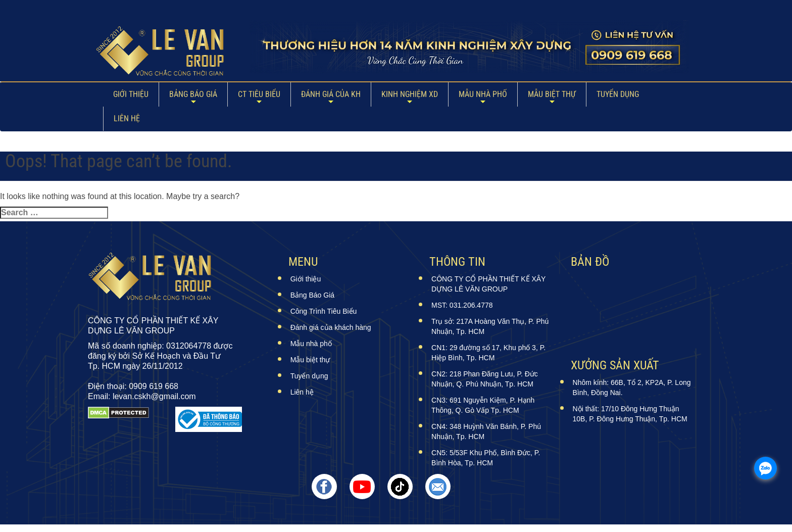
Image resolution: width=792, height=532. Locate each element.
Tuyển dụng (618, 94)
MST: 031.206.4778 (462, 305)
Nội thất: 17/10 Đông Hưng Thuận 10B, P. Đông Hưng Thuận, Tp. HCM (630, 414)
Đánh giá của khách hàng (331, 327)
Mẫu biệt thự (552, 94)
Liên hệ (127, 118)
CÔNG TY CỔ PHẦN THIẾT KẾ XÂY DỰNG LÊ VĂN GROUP (488, 284)
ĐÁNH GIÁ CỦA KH (331, 94)
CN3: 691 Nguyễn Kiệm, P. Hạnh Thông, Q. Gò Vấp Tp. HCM (483, 405)
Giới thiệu (131, 94)
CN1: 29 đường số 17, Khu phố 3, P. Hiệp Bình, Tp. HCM (488, 353)
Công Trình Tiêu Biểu (324, 311)
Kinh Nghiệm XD (410, 94)
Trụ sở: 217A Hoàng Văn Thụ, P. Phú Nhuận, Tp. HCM (490, 326)
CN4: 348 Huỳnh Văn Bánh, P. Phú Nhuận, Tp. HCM (486, 431)
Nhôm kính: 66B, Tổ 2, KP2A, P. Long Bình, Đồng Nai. (632, 388)
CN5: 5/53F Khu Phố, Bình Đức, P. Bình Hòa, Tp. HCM (486, 458)
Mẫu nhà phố (483, 94)
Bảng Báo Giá (193, 94)
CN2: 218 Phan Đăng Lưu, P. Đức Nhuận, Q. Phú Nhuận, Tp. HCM (485, 379)
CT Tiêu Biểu (259, 94)
